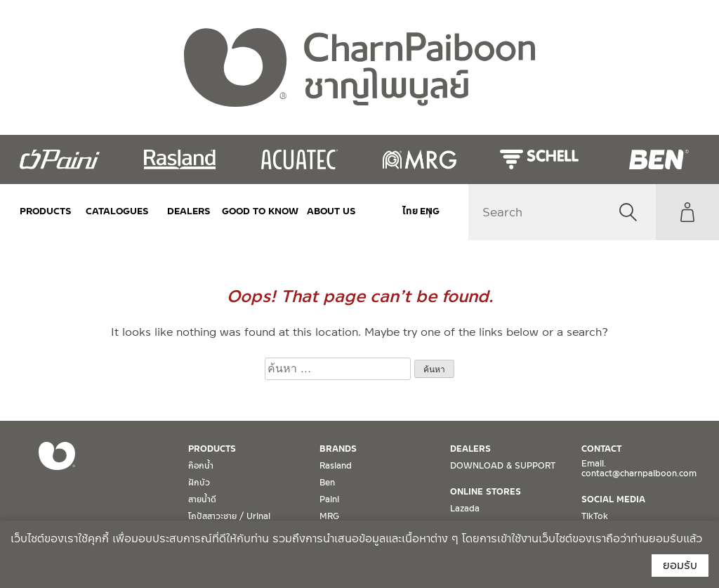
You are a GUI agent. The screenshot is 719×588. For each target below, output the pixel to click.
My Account (687, 212)
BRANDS (338, 449)
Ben (327, 483)
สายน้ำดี (202, 499)
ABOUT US (330, 211)
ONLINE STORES (486, 492)
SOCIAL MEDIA (613, 499)
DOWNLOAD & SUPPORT (503, 466)
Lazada (465, 509)
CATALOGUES (117, 211)
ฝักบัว (199, 483)
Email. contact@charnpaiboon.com (639, 469)
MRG (329, 516)
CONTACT (601, 449)
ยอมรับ (680, 565)
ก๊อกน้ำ (201, 466)
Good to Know (259, 211)
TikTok (595, 516)
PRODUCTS (46, 211)
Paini (329, 499)
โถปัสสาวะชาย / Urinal (229, 516)
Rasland (336, 466)
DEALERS (188, 211)
